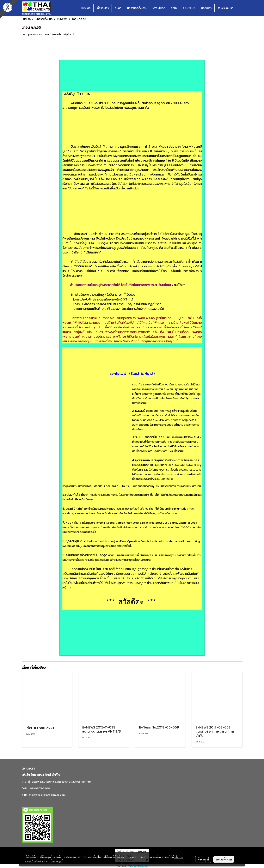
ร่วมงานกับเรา (225, 8)
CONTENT (189, 8)
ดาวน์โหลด (159, 8)
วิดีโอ (174, 8)
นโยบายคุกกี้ (56, 861)
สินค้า (118, 8)
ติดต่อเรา (206, 8)
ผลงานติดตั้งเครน (137, 8)
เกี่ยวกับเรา (103, 8)
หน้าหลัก (86, 8)
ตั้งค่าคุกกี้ (203, 859)
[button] (239, 8)
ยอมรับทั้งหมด (224, 859)
